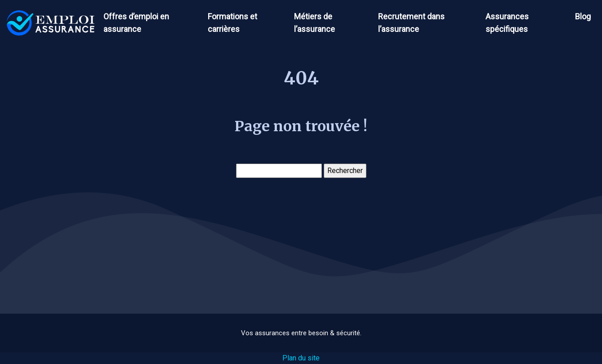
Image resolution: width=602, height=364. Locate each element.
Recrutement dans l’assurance (411, 23)
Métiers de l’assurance (314, 23)
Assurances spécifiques (507, 23)
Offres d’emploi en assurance (136, 23)
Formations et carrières (232, 23)
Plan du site (301, 358)
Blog (583, 16)
